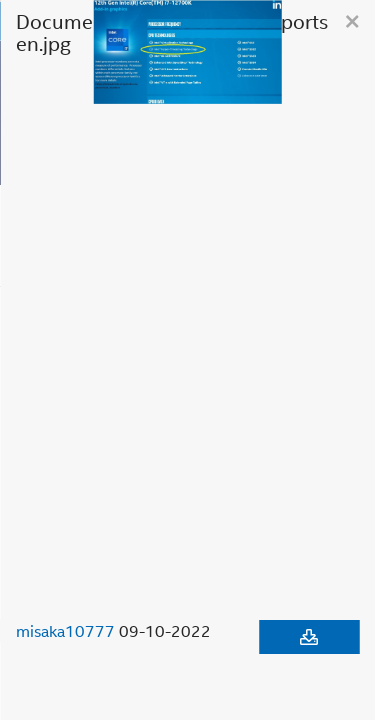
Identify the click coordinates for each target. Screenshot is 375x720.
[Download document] (309, 637)
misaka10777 (65, 631)
